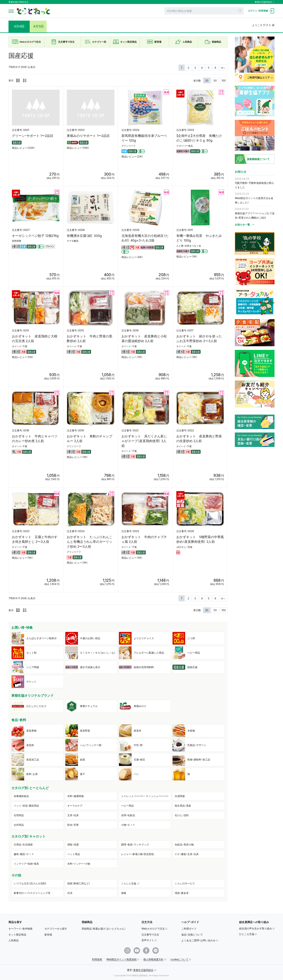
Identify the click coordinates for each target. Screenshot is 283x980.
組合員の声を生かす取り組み (256, 928)
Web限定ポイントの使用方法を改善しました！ (254, 200)
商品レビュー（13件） (78, 148)
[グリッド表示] (18, 80)
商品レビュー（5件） (23, 357)
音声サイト (148, 940)
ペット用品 (74, 854)
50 (215, 81)
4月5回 (41, 26)
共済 (70, 893)
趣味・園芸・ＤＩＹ (24, 854)
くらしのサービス (185, 883)
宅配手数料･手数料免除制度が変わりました (254, 185)
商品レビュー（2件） (132, 157)
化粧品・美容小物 (184, 844)
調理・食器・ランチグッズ (135, 844)
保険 (124, 893)
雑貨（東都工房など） (79, 883)
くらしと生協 (129, 883)
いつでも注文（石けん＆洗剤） (30, 883)
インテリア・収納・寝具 (26, 864)
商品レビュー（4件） (132, 257)
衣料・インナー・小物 (79, 864)
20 (207, 81)
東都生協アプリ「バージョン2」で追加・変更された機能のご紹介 (255, 215)
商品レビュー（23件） (23, 148)
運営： (140, 970)
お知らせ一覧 (242, 225)
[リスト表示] (25, 80)
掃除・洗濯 (73, 844)
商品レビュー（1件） (187, 257)
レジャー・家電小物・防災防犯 (138, 854)
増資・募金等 (182, 893)
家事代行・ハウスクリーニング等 (32, 893)
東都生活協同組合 (263, 2)
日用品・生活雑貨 (23, 844)
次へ (223, 68)
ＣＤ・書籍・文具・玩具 (187, 854)
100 (224, 81)
